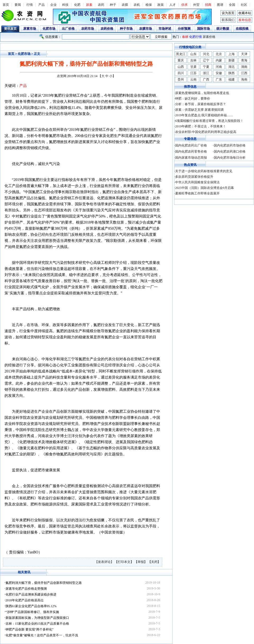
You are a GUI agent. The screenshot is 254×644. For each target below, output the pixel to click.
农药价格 (107, 29)
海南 (244, 79)
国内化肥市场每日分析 (230, 158)
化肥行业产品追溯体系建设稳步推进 (31, 594)
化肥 (77, 5)
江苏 (193, 73)
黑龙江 (181, 54)
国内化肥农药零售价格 (191, 152)
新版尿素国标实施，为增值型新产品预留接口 (37, 618)
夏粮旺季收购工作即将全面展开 (197, 193)
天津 (244, 54)
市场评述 (165, 29)
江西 (244, 73)
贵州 (181, 79)
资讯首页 (10, 29)
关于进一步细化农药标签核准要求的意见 (204, 171)
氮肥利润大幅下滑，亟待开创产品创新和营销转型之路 (44, 583)
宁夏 (206, 67)
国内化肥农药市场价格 (230, 145)
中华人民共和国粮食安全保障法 (197, 182)
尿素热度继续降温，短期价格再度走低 (202, 93)
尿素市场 (30, 29)
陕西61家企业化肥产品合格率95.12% (31, 606)
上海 (232, 54)
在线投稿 (242, 29)
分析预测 (184, 29)
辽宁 (206, 60)
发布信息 (245, 20)
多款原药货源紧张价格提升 (194, 177)
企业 (53, 5)
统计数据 (223, 29)
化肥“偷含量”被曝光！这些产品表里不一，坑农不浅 (42, 635)
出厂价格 (68, 29)
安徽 (219, 73)
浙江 (206, 73)
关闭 (154, 562)
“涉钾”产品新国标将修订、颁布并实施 (32, 612)
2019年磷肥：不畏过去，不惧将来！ (201, 126)
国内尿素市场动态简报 (191, 158)
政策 (161, 5)
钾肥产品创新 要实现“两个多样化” (30, 629)
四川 (181, 73)
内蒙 (219, 60)
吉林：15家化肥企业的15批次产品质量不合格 (37, 624)
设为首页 (228, 13)
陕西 (232, 73)
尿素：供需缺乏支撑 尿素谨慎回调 (199, 110)
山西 (181, 67)
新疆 (232, 60)
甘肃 (193, 67)
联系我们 (228, 20)
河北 (206, 54)
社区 (244, 5)
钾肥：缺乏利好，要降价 (193, 99)
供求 (184, 5)
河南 (219, 67)
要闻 (18, 5)
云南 (193, 79)
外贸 (196, 5)
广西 (206, 79)
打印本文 (124, 562)
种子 (113, 5)
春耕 (185, 37)
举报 (141, 562)
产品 (42, 5)
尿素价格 (209, 37)
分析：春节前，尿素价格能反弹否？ (201, 104)
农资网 (62, 76)
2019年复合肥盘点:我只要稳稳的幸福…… (204, 115)
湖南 (244, 67)
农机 (137, 5)
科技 (65, 5)
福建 (232, 79)
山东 (193, 54)
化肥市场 (49, 29)
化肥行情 (196, 37)
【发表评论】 (105, 562)
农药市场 (88, 29)
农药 (101, 5)
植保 (149, 5)
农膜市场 (146, 29)
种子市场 (126, 29)
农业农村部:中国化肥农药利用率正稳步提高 (206, 132)
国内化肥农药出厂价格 (191, 145)
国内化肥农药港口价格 (230, 152)
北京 (219, 54)
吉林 (193, 60)
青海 (244, 60)
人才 (173, 5)
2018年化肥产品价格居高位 (25, 600)
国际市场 (203, 29)
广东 (219, 79)
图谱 (220, 5)
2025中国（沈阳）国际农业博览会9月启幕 (205, 188)
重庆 (181, 60)
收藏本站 (245, 13)
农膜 (125, 5)
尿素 (89, 5)
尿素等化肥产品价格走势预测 (26, 589)
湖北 (232, 67)
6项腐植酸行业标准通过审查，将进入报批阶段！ (209, 121)
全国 (232, 5)
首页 (6, 5)
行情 (30, 5)
